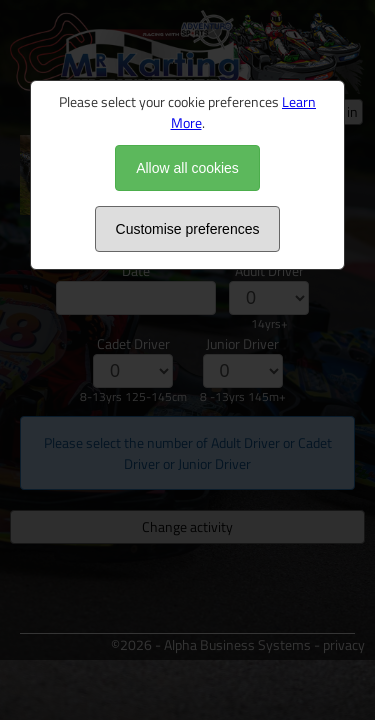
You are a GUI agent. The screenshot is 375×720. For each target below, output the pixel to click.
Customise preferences (188, 229)
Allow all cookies (187, 168)
